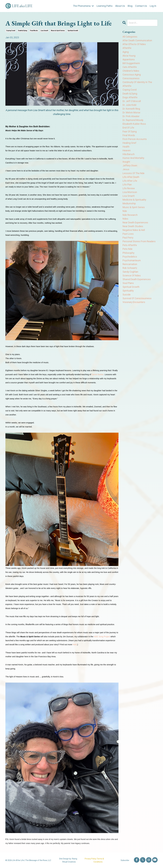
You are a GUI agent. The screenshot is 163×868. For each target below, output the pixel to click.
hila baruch (129, 157)
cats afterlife (130, 68)
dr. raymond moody (133, 122)
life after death (131, 180)
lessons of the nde (134, 177)
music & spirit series (58, 31)
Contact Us (141, 6)
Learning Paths (105, 6)
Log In (153, 6)
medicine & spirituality (134, 204)
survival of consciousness (137, 305)
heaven (127, 153)
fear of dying (130, 134)
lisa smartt (44, 31)
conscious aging (132, 76)
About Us (120, 6)
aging (126, 52)
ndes (125, 223)
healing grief (130, 146)
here (75, 645)
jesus (126, 173)
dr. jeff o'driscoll (132, 103)
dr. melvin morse (131, 114)
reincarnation (130, 270)
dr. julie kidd (129, 107)
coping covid (11, 31)
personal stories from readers (139, 246)
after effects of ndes (134, 44)
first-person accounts (135, 142)
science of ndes (132, 282)
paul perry (128, 243)
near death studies (133, 231)
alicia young (129, 56)
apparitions (129, 60)
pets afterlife (130, 250)
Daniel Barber (98, 374)
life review (129, 192)
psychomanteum (132, 266)
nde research (130, 219)
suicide (127, 301)
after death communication (138, 41)
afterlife (127, 48)
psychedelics (130, 262)
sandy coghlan (131, 278)
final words (34, 31)
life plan (127, 188)
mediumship (129, 208)
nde (125, 215)
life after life (130, 184)
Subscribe (125, 860)
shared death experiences (137, 285)
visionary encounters (134, 309)
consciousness (131, 79)
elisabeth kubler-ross (134, 126)
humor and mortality (134, 161)
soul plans (128, 289)
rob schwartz (130, 274)
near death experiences (135, 227)
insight (126, 165)
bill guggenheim (131, 64)
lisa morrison (130, 196)
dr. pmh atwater (131, 118)
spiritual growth (73, 31)
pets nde (128, 254)
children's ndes (131, 72)
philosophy (129, 258)
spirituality (128, 297)
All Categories (130, 37)
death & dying (23, 31)
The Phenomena (83, 6)
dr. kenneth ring (131, 111)
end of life (128, 130)
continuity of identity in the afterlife (138, 85)
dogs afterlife (130, 99)
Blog (130, 6)
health (126, 149)
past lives (128, 239)
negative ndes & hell (134, 235)
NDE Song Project (102, 637)
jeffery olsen (130, 169)
